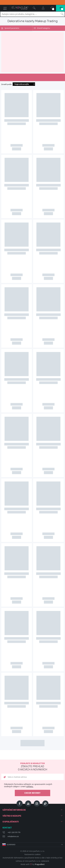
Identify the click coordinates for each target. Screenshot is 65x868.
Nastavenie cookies (32, 854)
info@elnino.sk (13, 836)
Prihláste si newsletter (32, 767)
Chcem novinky (32, 793)
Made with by (33, 864)
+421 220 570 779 (14, 832)
